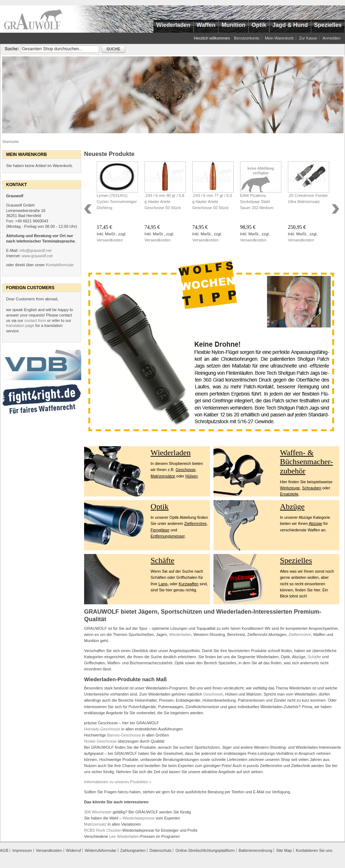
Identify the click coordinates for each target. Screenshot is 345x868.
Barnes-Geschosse (124, 735)
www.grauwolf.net (37, 256)
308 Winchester (98, 812)
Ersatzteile (289, 494)
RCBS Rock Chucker (103, 830)
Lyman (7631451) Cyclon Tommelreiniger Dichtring (117, 202)
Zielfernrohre (195, 523)
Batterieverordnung (256, 850)
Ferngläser (160, 530)
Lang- (164, 584)
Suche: (12, 49)
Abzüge (292, 506)
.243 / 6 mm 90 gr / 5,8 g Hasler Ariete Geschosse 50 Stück (164, 202)
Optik (160, 506)
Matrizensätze (163, 476)
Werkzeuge (290, 488)
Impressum (22, 850)
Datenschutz (160, 850)
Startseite (10, 142)
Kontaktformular (60, 265)
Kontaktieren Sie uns (314, 850)
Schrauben (312, 488)
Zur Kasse (308, 38)
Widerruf (74, 850)
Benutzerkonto (247, 38)
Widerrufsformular (100, 850)
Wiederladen (171, 453)
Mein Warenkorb (279, 38)
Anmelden (331, 38)
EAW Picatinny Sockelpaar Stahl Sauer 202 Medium (257, 202)
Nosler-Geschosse (100, 741)
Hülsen (192, 476)
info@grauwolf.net (35, 250)
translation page (20, 325)
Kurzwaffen (188, 584)
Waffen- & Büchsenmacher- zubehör (306, 462)
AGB (4, 850)
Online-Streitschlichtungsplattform (205, 850)
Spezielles (296, 560)
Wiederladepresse (139, 818)
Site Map (284, 850)
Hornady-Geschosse (102, 729)
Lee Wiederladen (124, 836)
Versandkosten (110, 240)
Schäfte (162, 560)
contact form (35, 320)
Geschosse (186, 470)
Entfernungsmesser (168, 536)
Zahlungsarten (133, 850)
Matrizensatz (95, 824)
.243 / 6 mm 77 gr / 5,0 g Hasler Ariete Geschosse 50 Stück (212, 202)
